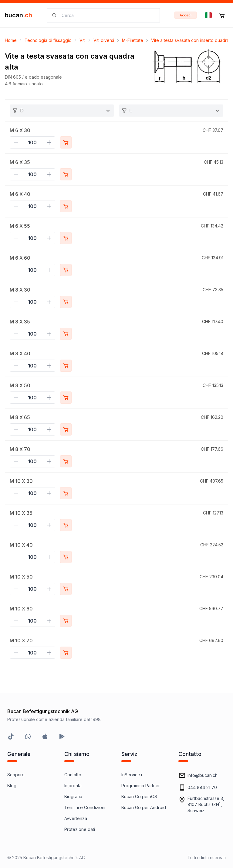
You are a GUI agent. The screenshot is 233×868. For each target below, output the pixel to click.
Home (11, 40)
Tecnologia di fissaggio (48, 40)
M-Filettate (133, 40)
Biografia (73, 796)
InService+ (132, 775)
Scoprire (16, 775)
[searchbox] (107, 15)
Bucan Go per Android (144, 807)
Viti (83, 40)
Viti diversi (104, 40)
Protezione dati (80, 829)
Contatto (73, 775)
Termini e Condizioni (85, 807)
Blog (12, 786)
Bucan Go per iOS (139, 796)
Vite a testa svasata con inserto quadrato (192, 40)
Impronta (73, 786)
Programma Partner (141, 786)
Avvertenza (76, 818)
